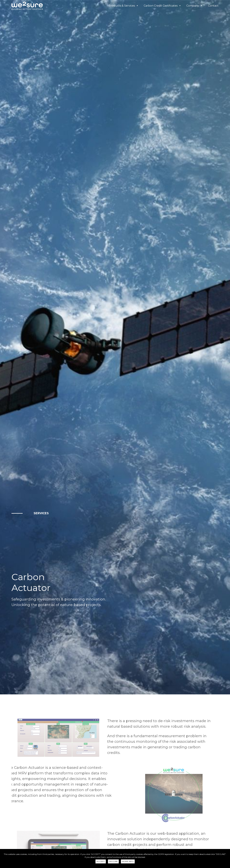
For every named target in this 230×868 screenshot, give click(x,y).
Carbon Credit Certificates (161, 6)
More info (128, 861)
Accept (101, 861)
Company (193, 6)
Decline (113, 861)
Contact (213, 6)
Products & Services (122, 6)
